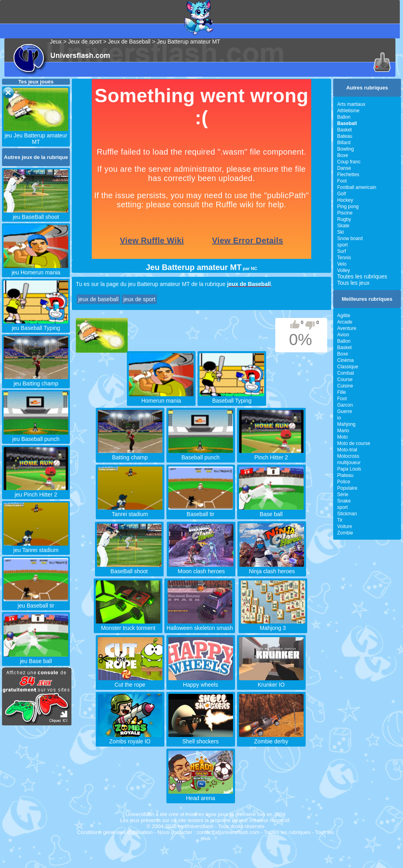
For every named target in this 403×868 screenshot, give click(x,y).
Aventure (347, 328)
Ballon (344, 117)
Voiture (345, 526)
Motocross (348, 456)
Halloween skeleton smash (200, 625)
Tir (340, 520)
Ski (341, 232)
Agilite (344, 316)
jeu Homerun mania (36, 269)
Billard (344, 143)
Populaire (347, 488)
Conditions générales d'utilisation (115, 832)
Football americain (357, 187)
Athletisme (348, 111)
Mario (343, 431)
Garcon (345, 405)
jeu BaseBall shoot (36, 214)
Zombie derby (271, 738)
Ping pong (348, 207)
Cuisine (345, 386)
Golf (342, 194)
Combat (346, 373)
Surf (342, 251)
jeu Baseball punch (36, 436)
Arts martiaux (351, 104)
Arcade (345, 322)
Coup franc (349, 162)
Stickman (347, 514)
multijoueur (349, 463)
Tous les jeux (353, 283)
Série (343, 495)
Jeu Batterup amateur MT (189, 42)
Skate (343, 226)
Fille (342, 392)
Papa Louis (349, 469)
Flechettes (348, 175)
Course (345, 379)
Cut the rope (130, 681)
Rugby (344, 219)
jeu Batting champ (36, 380)
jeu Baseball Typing (36, 325)
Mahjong (346, 424)
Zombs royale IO (130, 738)
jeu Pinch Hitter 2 (36, 491)
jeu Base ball (36, 658)
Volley (344, 270)
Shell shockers (201, 738)
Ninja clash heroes (272, 568)
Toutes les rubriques (362, 276)
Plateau (345, 475)
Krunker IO (271, 681)
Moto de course (354, 443)
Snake (344, 501)
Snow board (350, 238)
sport (343, 245)
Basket (345, 130)
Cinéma (345, 360)
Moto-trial (347, 450)
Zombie (345, 533)
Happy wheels (201, 681)
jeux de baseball (98, 299)
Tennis (344, 258)
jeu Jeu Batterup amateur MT (36, 135)
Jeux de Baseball (129, 42)
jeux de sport (139, 299)
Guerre (345, 411)
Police (344, 482)
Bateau (345, 136)
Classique (348, 367)
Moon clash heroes (201, 568)
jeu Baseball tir (36, 602)
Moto (343, 437)
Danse (344, 168)
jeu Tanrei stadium (36, 547)
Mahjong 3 (273, 625)
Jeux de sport (85, 42)
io (339, 418)
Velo (342, 264)
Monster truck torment (128, 625)
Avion (343, 335)
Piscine (345, 213)
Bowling (346, 149)
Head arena (201, 795)
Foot (342, 181)
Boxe (343, 155)
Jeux (56, 42)
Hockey (345, 200)
